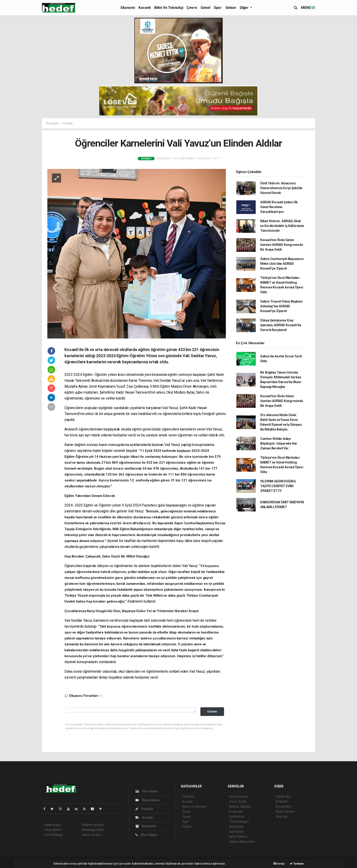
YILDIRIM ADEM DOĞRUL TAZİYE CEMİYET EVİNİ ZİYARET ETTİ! (278, 486)
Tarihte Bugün (239, 822)
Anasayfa (53, 123)
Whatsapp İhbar (93, 830)
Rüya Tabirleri (285, 812)
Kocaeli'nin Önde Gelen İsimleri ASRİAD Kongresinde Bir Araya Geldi (282, 245)
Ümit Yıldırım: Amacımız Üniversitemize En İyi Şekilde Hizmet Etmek (281, 188)
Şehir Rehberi (238, 837)
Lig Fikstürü (237, 817)
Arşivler (144, 817)
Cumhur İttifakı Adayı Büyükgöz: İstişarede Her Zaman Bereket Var (279, 443)
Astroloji (281, 817)
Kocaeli (144, 8)
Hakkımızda (52, 825)
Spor (218, 8)
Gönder (212, 711)
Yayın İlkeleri (53, 830)
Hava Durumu (239, 797)
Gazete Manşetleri (242, 842)
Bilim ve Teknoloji (169, 8)
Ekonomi (128, 8)
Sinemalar (236, 827)
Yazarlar (144, 809)
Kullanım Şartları (93, 825)
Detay (279, 864)
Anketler (282, 802)
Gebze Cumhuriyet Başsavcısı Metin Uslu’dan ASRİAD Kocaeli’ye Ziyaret (282, 264)
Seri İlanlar (236, 832)
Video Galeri (148, 800)
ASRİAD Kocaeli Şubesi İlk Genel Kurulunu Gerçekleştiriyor (279, 207)
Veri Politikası (53, 835)
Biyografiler (284, 807)
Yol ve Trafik (238, 802)
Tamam (297, 864)
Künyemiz (146, 826)
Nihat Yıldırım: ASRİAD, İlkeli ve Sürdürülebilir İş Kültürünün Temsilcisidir (282, 226)
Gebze (231, 8)
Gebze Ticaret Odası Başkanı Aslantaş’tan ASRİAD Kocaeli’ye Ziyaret (281, 306)
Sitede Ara (283, 797)
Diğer (245, 8)
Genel (205, 8)
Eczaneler (236, 812)
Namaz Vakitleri (240, 807)
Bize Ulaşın (146, 835)
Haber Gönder (91, 835)
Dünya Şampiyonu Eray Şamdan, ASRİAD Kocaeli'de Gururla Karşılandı (281, 325)
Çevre (192, 8)
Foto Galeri (147, 791)
